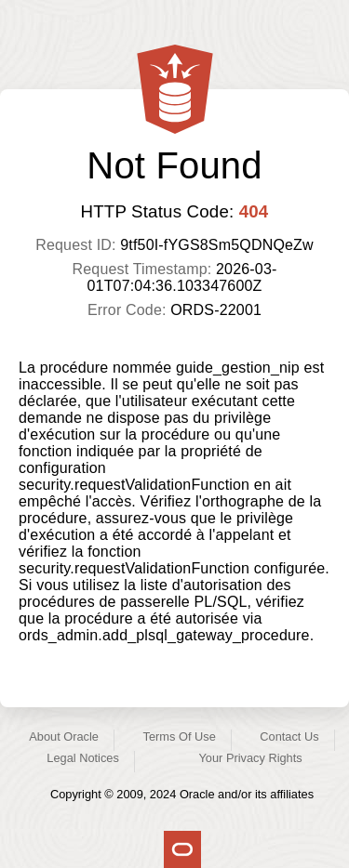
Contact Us (289, 736)
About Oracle (64, 736)
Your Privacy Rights (250, 758)
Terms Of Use (180, 736)
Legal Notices (83, 758)
